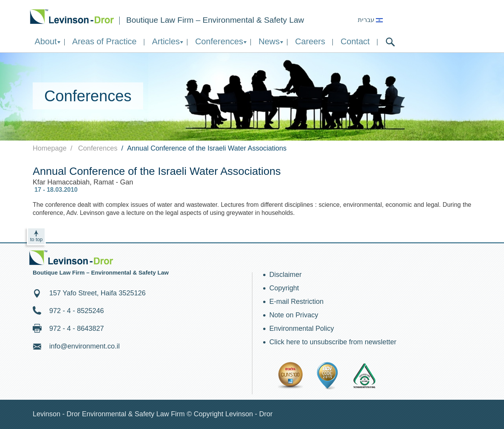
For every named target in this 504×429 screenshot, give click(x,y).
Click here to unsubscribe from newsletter (333, 342)
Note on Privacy (294, 315)
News (269, 41)
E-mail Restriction (296, 302)
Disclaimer (285, 275)
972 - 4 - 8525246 (77, 311)
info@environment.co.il (84, 346)
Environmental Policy (302, 328)
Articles (166, 41)
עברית (370, 20)
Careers (310, 41)
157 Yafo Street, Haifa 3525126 (98, 293)
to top (36, 239)
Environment (72, 16)
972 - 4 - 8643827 (77, 328)
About (46, 41)
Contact (355, 41)
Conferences (219, 41)
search (390, 42)
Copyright (284, 288)
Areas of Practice (105, 41)
